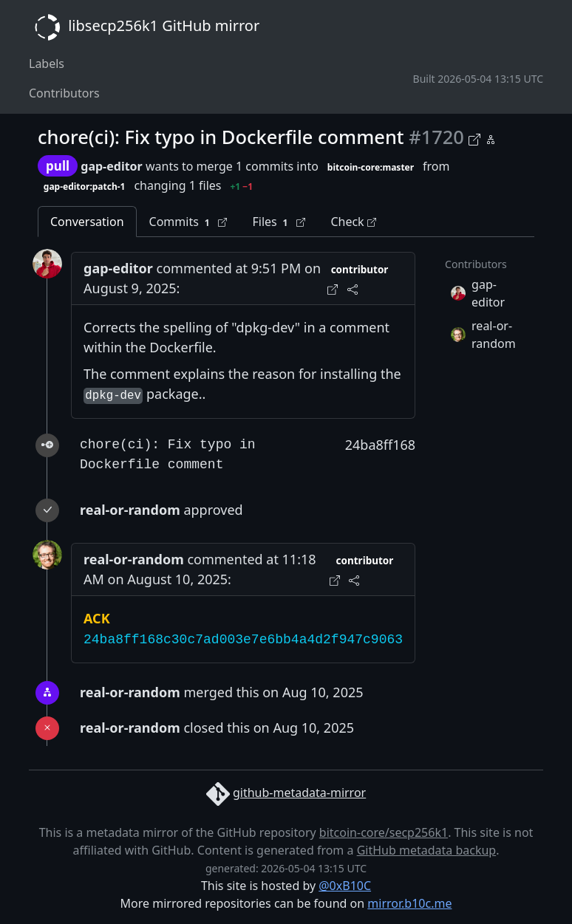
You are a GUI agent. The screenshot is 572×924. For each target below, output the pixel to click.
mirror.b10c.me (409, 903)
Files (279, 222)
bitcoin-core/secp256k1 (384, 832)
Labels (47, 64)
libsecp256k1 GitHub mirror (144, 27)
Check (353, 222)
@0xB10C (345, 886)
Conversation (87, 222)
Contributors (64, 93)
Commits (188, 222)
